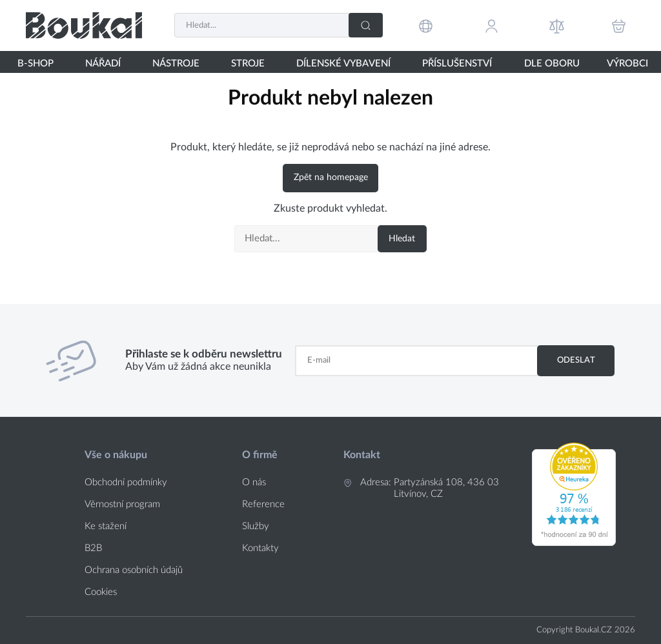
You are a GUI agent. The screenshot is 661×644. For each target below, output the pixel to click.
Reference (263, 504)
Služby (256, 526)
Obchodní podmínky (126, 482)
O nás (254, 482)
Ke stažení (106, 526)
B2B (93, 548)
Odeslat (576, 360)
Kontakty (260, 548)
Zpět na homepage (331, 177)
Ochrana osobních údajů (134, 570)
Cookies (101, 592)
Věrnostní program (122, 504)
